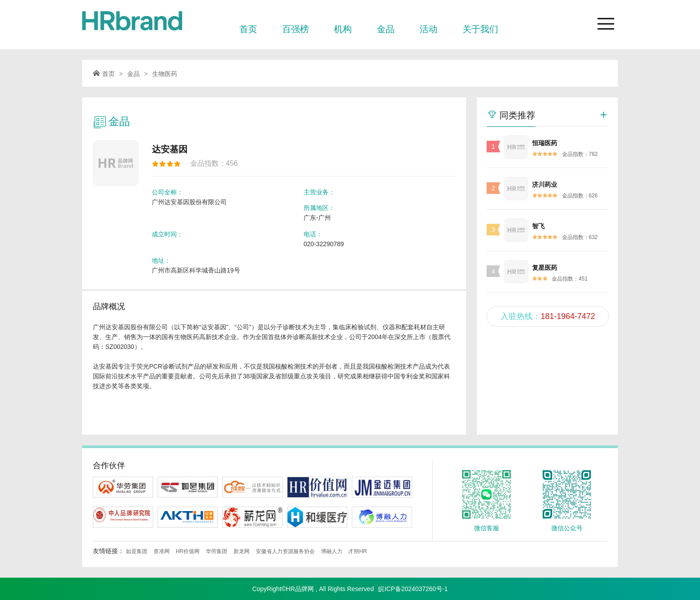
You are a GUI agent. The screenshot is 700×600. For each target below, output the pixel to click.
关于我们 (480, 29)
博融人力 (332, 551)
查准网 (162, 551)
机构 (343, 29)
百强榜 (296, 29)
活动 (429, 29)
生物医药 (165, 74)
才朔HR (357, 551)
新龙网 (242, 551)
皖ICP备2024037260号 (410, 589)
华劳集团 (217, 551)
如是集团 (137, 551)
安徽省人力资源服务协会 (285, 551)
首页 (248, 29)
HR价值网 (188, 551)
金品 (386, 29)
